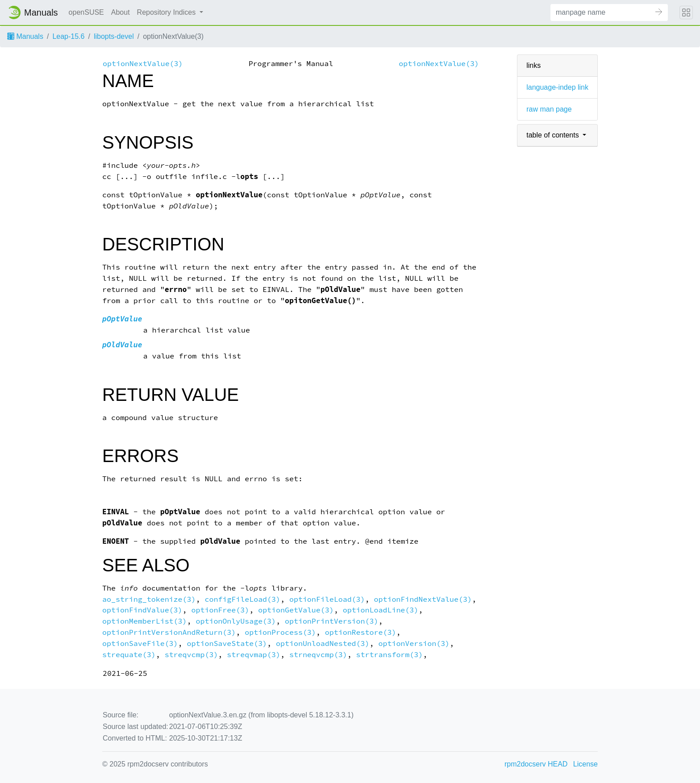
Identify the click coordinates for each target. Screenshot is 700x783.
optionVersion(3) (414, 643)
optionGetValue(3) (296, 610)
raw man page (549, 109)
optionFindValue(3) (142, 610)
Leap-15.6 (68, 36)
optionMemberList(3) (145, 621)
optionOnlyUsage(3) (236, 621)
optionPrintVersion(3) (331, 621)
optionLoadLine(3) (381, 610)
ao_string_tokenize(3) (149, 599)
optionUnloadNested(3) (323, 643)
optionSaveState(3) (227, 643)
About (121, 12)
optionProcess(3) (280, 632)
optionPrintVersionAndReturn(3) (169, 632)
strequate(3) (129, 655)
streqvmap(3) (254, 655)
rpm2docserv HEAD (536, 764)
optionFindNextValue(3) (423, 599)
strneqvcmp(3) (318, 655)
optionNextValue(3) (143, 64)
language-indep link (557, 87)
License (585, 764)
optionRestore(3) (361, 632)
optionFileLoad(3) (327, 599)
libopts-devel (114, 36)
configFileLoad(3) (242, 599)
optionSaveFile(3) (140, 643)
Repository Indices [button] (167, 12)
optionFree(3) (221, 610)
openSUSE (86, 12)
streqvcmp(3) (192, 655)
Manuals (25, 36)
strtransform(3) (390, 655)
